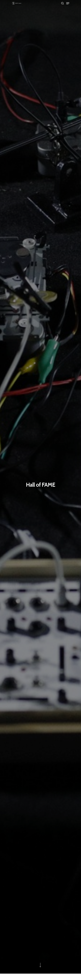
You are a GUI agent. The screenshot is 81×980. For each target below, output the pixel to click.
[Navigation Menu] (68, 3)
